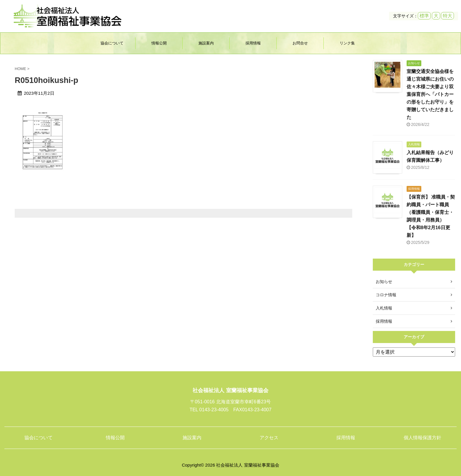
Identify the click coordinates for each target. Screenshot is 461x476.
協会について (112, 43)
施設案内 (206, 43)
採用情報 (253, 43)
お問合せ (300, 43)
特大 (447, 16)
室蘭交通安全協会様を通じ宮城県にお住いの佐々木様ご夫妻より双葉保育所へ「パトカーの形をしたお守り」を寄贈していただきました (430, 94)
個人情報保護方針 (422, 438)
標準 (424, 16)
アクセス (269, 438)
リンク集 (347, 43)
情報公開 (159, 43)
